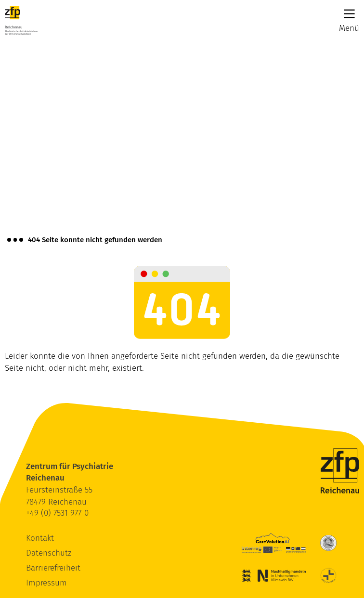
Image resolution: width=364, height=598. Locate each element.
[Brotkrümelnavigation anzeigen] (15, 240)
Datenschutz (49, 553)
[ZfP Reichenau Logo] (21, 20)
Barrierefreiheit (53, 568)
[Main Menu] (349, 14)
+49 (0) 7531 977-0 (57, 513)
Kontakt (40, 538)
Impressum (46, 583)
